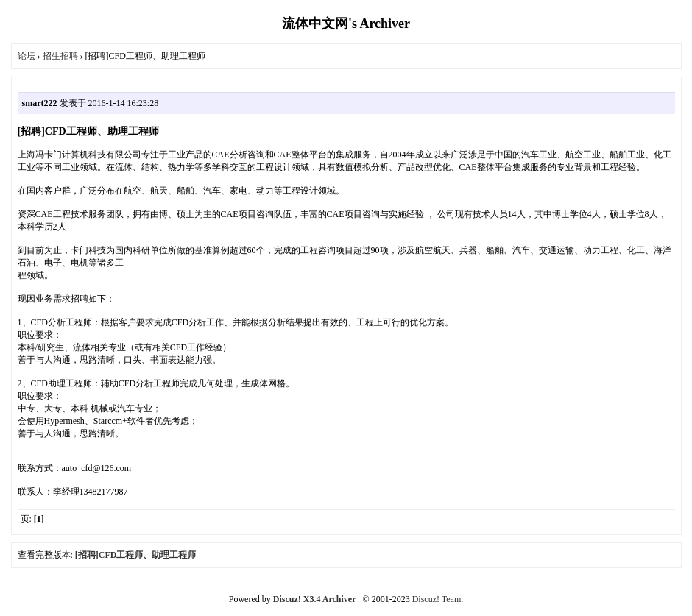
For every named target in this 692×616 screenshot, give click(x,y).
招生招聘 (60, 56)
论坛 (27, 56)
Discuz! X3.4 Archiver (315, 599)
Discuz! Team (437, 599)
